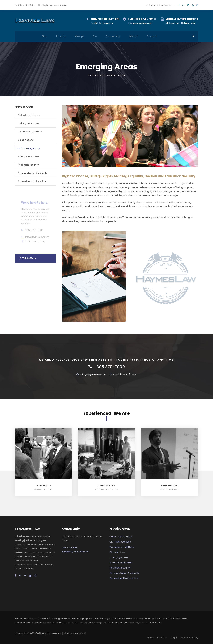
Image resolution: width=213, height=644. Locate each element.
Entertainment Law (29, 156)
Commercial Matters (30, 132)
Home (151, 638)
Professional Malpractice (32, 181)
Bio (95, 36)
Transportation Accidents (33, 173)
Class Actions (26, 140)
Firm (45, 36)
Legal (174, 638)
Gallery (133, 36)
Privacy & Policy (189, 638)
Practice (61, 36)
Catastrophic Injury (29, 115)
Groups (80, 36)
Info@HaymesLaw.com (54, 5)
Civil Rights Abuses (29, 123)
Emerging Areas (31, 148)
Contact (152, 36)
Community (113, 36)
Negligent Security (28, 165)
